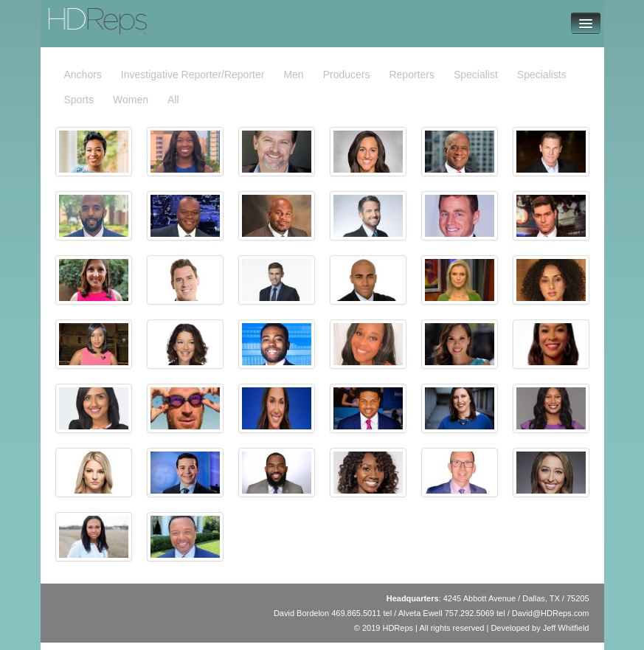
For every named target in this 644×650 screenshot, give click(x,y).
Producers (347, 75)
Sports (79, 100)
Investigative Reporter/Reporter (193, 75)
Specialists (542, 75)
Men (293, 75)
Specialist (476, 75)
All (173, 100)
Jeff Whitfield (566, 628)
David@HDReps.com (551, 613)
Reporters (411, 75)
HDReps (72, 15)
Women (131, 100)
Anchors (83, 75)
